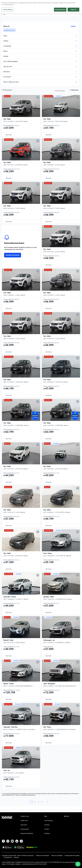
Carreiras (47, 825)
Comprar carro (25, 816)
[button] (9, 30)
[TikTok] (21, 841)
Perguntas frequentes (27, 833)
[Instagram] (8, 841)
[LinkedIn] (17, 841)
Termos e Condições (57, 856)
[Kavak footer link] (7, 825)
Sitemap (16, 857)
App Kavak (24, 825)
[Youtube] (12, 841)
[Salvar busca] (60, 91)
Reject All (73, 10)
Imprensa (47, 833)
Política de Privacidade (43, 856)
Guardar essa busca (13, 255)
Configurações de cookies (72, 856)
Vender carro (24, 821)
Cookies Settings (7, 10)
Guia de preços (49, 821)
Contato (47, 829)
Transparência (8, 857)
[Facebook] (3, 841)
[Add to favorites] (38, 97)
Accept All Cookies (60, 10)
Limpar (73, 26)
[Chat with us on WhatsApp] (78, 864)
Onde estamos (25, 829)
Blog (46, 816)
